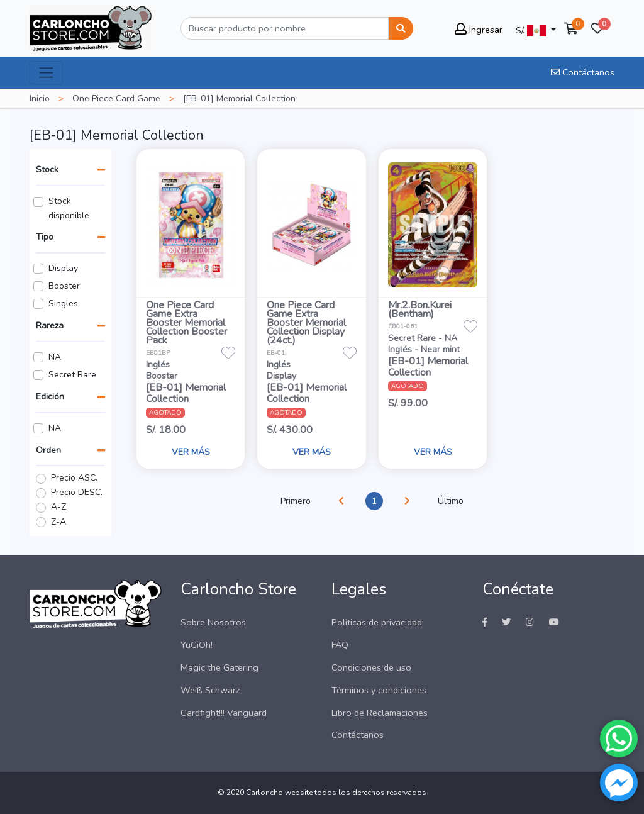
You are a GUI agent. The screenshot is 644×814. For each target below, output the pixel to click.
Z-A (58, 522)
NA (55, 357)
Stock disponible (69, 208)
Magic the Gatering (219, 667)
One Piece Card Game (116, 98)
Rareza (50, 326)
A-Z (58, 507)
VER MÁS (191, 452)
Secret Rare (72, 375)
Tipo (45, 237)
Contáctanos (583, 72)
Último (451, 501)
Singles (63, 304)
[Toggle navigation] (46, 73)
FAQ (340, 645)
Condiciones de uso (371, 667)
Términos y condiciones (379, 690)
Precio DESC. (77, 492)
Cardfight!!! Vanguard (224, 713)
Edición (50, 397)
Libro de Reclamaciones (380, 713)
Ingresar (479, 30)
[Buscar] (285, 28)
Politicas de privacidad (377, 622)
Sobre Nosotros (213, 622)
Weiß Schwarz (210, 690)
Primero (296, 501)
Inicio (40, 98)
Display (63, 268)
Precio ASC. (74, 478)
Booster (64, 286)
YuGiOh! (197, 645)
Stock (47, 170)
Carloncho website (279, 793)
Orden (48, 450)
